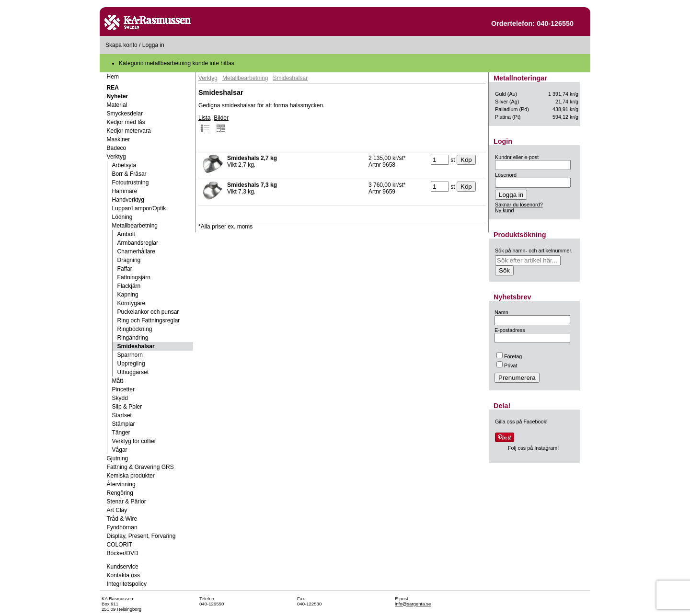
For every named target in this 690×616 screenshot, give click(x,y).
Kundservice (123, 567)
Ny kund (505, 210)
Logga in (153, 45)
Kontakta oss (123, 575)
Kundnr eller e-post (517, 157)
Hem (113, 77)
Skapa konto (121, 45)
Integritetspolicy (127, 584)
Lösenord (506, 175)
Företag (509, 356)
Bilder (221, 124)
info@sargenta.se (413, 604)
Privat (507, 365)
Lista (204, 124)
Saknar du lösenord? (519, 205)
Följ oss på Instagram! (533, 448)
